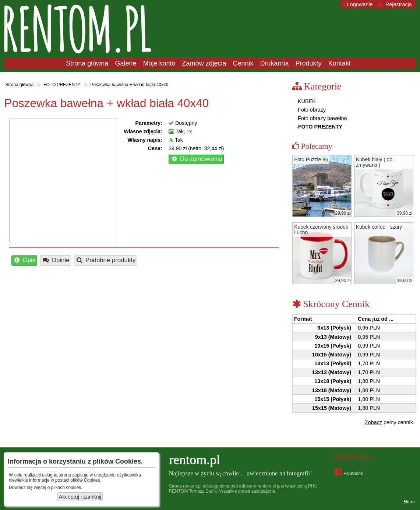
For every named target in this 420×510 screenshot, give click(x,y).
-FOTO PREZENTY (319, 127)
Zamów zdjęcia (204, 63)
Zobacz (373, 422)
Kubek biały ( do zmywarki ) (374, 162)
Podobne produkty (106, 260)
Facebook (349, 472)
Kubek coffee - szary (379, 227)
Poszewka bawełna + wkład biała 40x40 (130, 85)
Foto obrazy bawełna (322, 118)
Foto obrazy (311, 110)
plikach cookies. (67, 488)
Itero (409, 502)
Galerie (126, 63)
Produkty (309, 63)
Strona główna (87, 63)
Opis (24, 260)
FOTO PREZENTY (62, 85)
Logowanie (357, 4)
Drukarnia (275, 63)
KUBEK (306, 101)
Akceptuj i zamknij (80, 497)
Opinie (55, 260)
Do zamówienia (196, 159)
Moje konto (159, 63)
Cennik (243, 63)
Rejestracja (395, 4)
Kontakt (340, 63)
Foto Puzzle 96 (311, 160)
